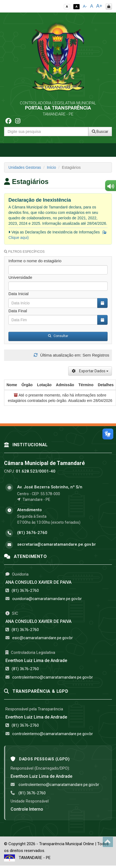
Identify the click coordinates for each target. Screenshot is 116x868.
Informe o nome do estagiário (35, 261)
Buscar (100, 132)
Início (51, 167)
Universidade (20, 277)
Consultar (58, 336)
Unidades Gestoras (25, 167)
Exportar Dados (90, 371)
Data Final (18, 311)
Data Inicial (18, 294)
